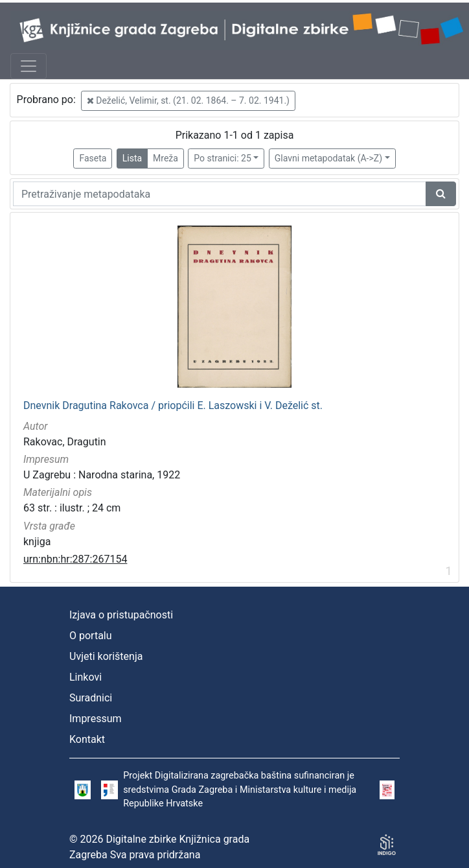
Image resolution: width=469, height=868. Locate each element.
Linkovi (86, 677)
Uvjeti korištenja (106, 656)
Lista (132, 158)
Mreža (166, 158)
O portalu (91, 636)
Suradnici (91, 698)
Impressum (96, 719)
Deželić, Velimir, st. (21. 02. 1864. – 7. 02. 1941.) (188, 100)
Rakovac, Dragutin (65, 442)
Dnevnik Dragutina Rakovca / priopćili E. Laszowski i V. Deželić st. (173, 406)
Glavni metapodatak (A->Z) (328, 158)
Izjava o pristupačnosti (121, 615)
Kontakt (87, 739)
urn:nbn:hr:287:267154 (75, 559)
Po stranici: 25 (223, 158)
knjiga (37, 542)
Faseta (93, 158)
